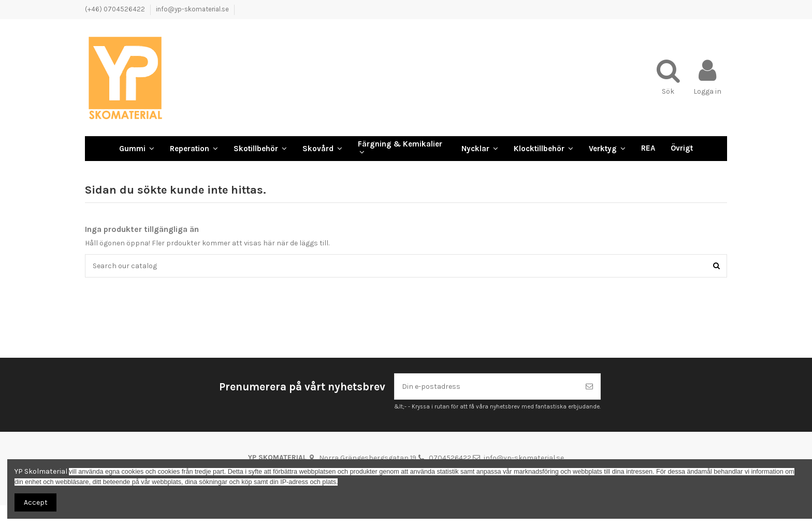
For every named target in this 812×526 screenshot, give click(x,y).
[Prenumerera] (589, 386)
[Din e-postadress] (487, 386)
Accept (36, 502)
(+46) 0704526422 (116, 9)
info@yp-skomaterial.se (192, 9)
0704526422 (450, 458)
